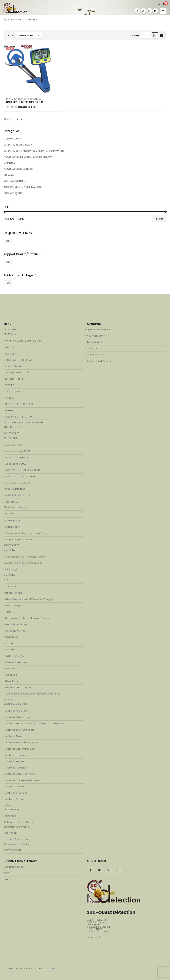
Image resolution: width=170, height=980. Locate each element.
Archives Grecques (16, 793)
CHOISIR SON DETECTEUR (19, 417)
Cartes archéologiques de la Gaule (26, 533)
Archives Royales (15, 761)
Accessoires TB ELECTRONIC (21, 476)
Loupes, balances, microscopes (24, 563)
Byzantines (12, 681)
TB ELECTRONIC (14, 392)
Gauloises (11, 668)
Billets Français (14, 593)
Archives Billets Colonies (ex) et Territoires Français (35, 724)
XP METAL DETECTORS (17, 373)
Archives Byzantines (17, 799)
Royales (10, 643)
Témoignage (94, 342)
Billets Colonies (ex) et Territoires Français (29, 599)
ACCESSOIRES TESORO (18, 483)
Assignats (11, 587)
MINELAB (10, 347)
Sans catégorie (13, 193)
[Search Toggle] (159, 4)
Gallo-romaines (15, 656)
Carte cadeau (12, 139)
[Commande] (29, 35)
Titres (8, 612)
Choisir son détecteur (16, 507)
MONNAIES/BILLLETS (15, 181)
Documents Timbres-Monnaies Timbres (28, 618)
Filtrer (160, 219)
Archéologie (13, 527)
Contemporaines (15, 631)
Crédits (8, 879)
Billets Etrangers (14, 605)
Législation (10, 816)
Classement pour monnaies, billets (25, 557)
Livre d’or (92, 348)
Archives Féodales (16, 768)
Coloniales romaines (17, 662)
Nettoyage (11, 569)
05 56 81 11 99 (94, 925)
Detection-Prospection (19, 539)
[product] (31, 69)
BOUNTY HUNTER (13, 99)
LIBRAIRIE (9, 175)
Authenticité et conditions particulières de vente (33, 694)
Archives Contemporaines (21, 749)
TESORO (10, 385)
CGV (6, 873)
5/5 (8, 283)
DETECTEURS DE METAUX (32, 99)
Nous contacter (96, 336)
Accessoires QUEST (17, 464)
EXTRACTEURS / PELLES (18, 495)
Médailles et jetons (16, 624)
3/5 (8, 241)
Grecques (11, 675)
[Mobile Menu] (163, 11)
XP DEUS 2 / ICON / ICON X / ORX (23, 341)
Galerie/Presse (96, 355)
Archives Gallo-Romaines (20, 774)
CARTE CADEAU (12, 850)
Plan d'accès (94, 937)
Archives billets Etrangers (20, 730)
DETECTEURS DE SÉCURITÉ (19, 404)
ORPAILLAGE (12, 502)
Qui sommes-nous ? (99, 330)
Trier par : (10, 35)
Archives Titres (14, 736)
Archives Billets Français (19, 717)
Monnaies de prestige (18, 687)
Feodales (11, 650)
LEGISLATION (12, 410)
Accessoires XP (14, 445)
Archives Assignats (16, 711)
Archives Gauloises (16, 787)
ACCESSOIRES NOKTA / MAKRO (23, 470)
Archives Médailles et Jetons (22, 742)
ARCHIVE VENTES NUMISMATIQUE (23, 187)
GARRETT (10, 354)
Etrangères (12, 637)
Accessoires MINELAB (17, 457)
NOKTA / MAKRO (14, 366)
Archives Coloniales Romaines (23, 780)
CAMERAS (9, 163)
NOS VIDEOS (10, 833)
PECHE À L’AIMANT (15, 489)
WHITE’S (10, 398)
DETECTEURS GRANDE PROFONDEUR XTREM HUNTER (34, 151)
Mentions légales (13, 867)
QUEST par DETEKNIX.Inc (19, 360)
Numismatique (14, 521)
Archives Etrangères (17, 755)
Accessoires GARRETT (18, 451)
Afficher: (135, 35)
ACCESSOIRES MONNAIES (18, 169)
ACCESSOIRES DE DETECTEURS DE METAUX (28, 157)
